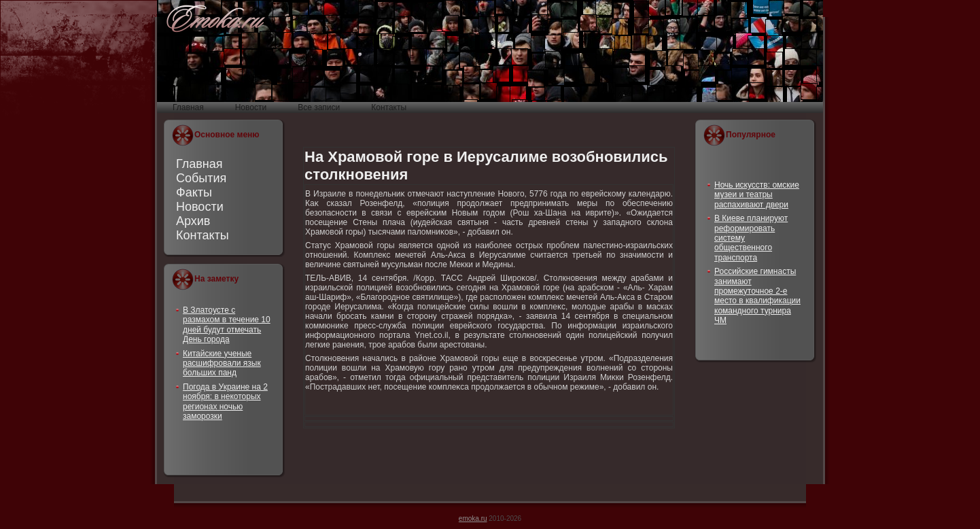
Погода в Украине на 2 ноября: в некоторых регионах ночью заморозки (225, 402)
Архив (193, 221)
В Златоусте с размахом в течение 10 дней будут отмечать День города (227, 325)
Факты (194, 192)
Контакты (203, 235)
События (201, 178)
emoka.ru (473, 518)
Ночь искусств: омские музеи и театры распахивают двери (757, 195)
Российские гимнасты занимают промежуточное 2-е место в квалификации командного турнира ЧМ (757, 296)
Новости (200, 207)
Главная (199, 164)
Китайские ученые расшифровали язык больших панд (222, 363)
